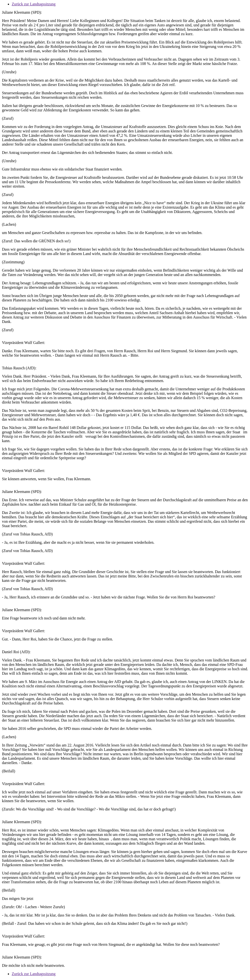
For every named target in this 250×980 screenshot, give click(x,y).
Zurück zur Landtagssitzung (34, 4)
